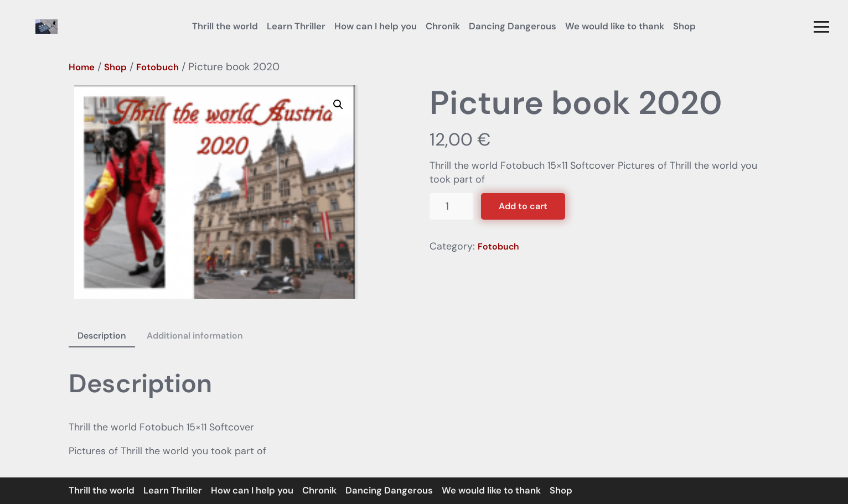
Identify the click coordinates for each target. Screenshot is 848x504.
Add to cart (523, 206)
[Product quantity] (451, 207)
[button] (821, 27)
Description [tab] (102, 336)
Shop (115, 67)
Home (82, 67)
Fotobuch (157, 67)
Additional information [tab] (195, 336)
